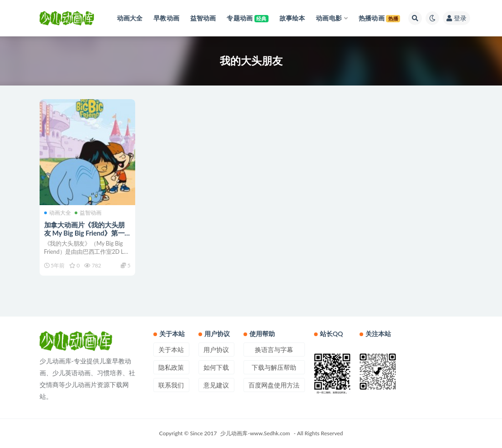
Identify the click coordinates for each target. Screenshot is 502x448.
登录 (456, 18)
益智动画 (88, 213)
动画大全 (58, 213)
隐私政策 (171, 367)
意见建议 (216, 385)
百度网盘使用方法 (274, 385)
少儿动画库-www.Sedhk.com (255, 433)
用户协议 (216, 350)
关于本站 (171, 350)
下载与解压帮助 (274, 367)
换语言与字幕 (274, 350)
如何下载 (216, 367)
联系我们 (171, 385)
